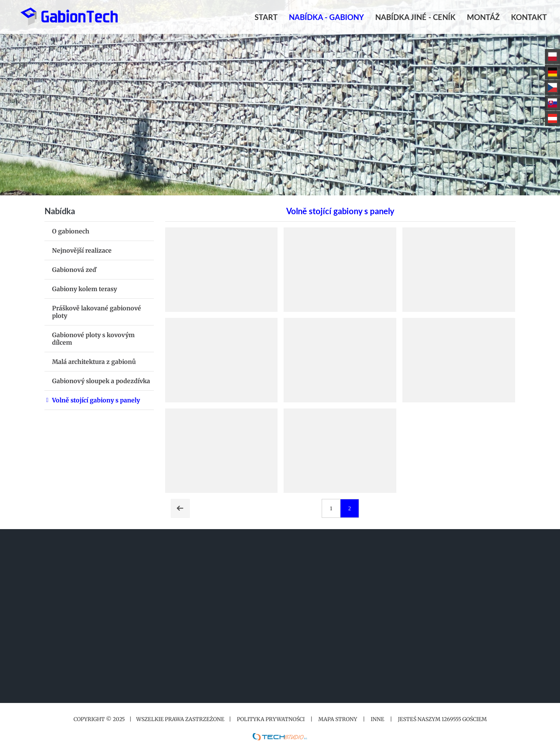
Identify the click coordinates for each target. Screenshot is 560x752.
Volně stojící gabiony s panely (96, 400)
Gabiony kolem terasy (84, 289)
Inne (377, 719)
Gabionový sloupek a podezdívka (101, 381)
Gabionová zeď (74, 270)
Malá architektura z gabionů (94, 362)
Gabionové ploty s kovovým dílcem (93, 339)
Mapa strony (338, 719)
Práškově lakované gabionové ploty (97, 312)
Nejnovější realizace (82, 250)
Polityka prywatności (271, 719)
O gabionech (71, 231)
